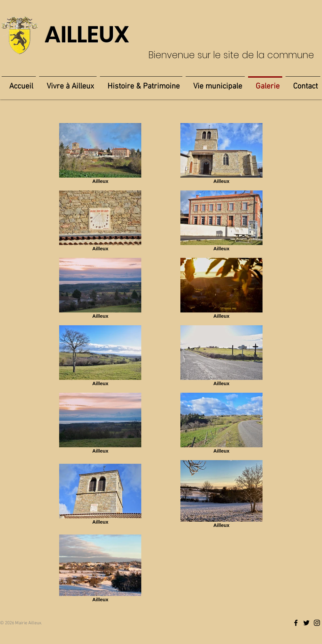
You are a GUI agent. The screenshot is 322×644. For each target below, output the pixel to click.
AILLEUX (87, 35)
